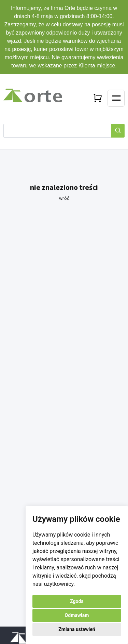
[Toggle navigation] (116, 98)
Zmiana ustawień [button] (77, 629)
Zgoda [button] (77, 601)
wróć (64, 198)
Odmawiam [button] (77, 615)
